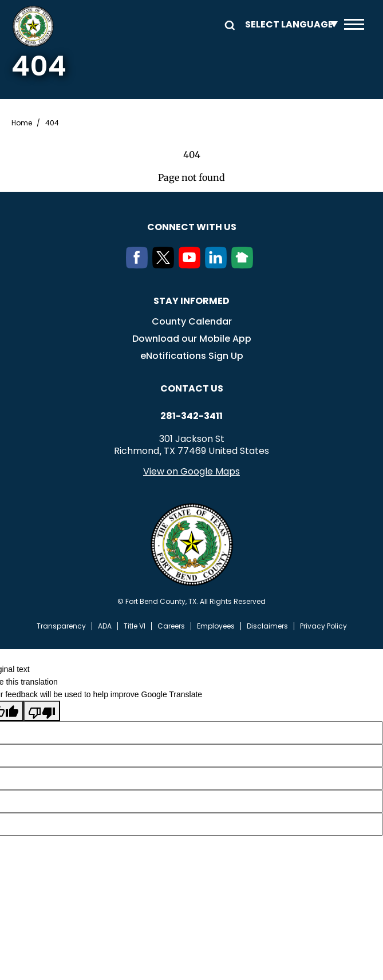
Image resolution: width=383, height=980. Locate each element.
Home (22, 123)
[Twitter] (165, 265)
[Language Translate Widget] (289, 24)
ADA (105, 626)
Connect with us (192, 227)
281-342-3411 (191, 416)
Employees (216, 626)
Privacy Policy (323, 626)
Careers (171, 626)
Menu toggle (354, 24)
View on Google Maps (191, 471)
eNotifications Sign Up (192, 356)
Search (228, 24)
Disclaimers (267, 626)
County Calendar (192, 321)
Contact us (192, 388)
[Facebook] (139, 265)
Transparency (61, 626)
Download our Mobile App (192, 339)
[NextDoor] (244, 265)
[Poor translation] (42, 711)
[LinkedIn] (218, 265)
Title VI (135, 626)
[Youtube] (192, 265)
